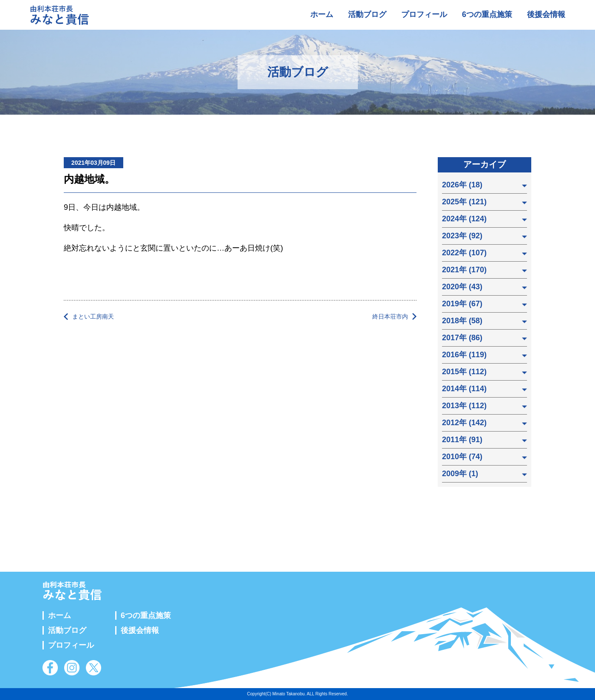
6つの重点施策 (487, 14)
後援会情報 (546, 14)
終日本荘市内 (390, 316)
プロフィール (424, 14)
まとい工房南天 (93, 316)
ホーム (322, 14)
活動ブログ (367, 14)
